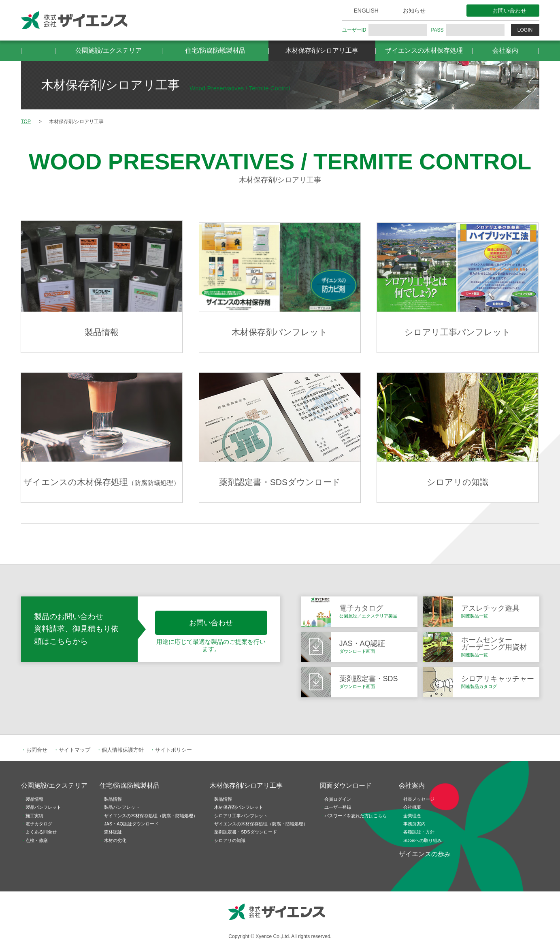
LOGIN (525, 30)
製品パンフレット (43, 807)
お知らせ (414, 11)
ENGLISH (366, 11)
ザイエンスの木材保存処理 (424, 50)
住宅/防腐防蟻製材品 (215, 50)
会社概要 (412, 807)
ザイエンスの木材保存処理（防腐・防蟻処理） (151, 816)
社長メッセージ (419, 799)
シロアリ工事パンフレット (241, 816)
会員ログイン (338, 799)
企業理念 (412, 816)
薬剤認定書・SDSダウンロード (246, 832)
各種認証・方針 (419, 832)
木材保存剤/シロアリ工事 (322, 50)
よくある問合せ (41, 832)
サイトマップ (75, 750)
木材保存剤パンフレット (239, 807)
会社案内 (505, 50)
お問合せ (37, 750)
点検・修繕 (37, 840)
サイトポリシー (174, 750)
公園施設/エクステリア (109, 50)
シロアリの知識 (230, 840)
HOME (38, 51)
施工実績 (34, 816)
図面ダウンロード (346, 785)
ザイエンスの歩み (425, 854)
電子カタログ (39, 824)
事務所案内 (414, 824)
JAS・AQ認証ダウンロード (131, 824)
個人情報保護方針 (123, 750)
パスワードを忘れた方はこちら (356, 816)
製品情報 (34, 799)
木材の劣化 (115, 840)
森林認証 (113, 832)
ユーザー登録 (338, 807)
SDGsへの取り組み (423, 840)
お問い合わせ (509, 11)
